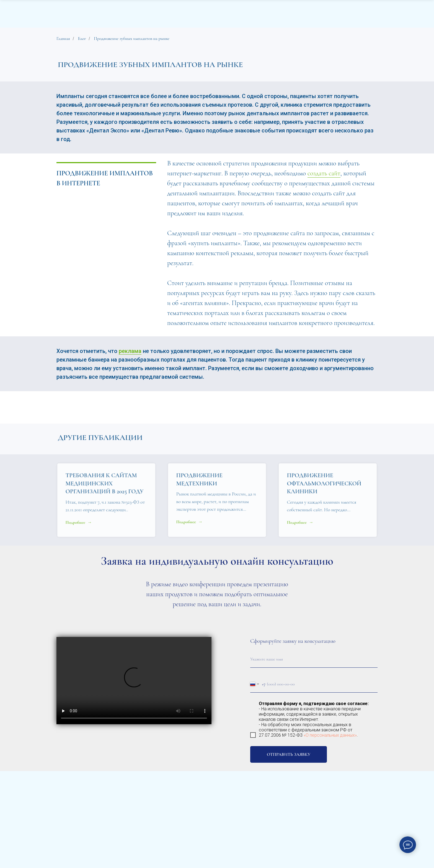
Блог (82, 39)
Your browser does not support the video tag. (134, 681)
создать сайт (324, 173)
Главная (63, 39)
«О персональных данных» (330, 735)
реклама (130, 351)
